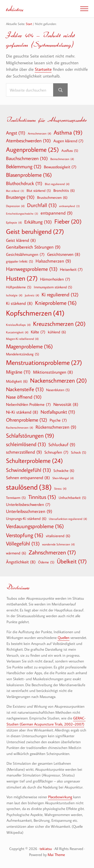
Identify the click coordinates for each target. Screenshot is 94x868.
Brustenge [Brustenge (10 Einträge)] (20, 197)
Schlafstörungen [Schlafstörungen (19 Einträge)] (30, 436)
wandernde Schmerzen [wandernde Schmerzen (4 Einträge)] (58, 544)
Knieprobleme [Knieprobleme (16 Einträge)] (56, 303)
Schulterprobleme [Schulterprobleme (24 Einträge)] (34, 461)
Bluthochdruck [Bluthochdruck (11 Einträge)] (24, 183)
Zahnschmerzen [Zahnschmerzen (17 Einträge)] (52, 552)
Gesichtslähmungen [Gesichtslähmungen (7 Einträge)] (25, 254)
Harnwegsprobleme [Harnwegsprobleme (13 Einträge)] (32, 269)
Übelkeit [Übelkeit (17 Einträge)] (72, 561)
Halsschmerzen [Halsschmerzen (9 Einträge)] (53, 261)
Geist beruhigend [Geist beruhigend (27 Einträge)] (35, 232)
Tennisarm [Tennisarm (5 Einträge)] (16, 498)
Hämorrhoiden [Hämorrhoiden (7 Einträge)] (55, 279)
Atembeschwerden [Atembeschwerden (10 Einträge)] (28, 141)
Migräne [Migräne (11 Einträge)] (18, 372)
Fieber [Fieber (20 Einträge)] (68, 221)
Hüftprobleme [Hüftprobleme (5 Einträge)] (19, 287)
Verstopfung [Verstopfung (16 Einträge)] (25, 535)
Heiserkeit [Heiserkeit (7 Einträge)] (71, 269)
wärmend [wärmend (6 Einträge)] (16, 553)
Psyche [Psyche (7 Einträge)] (58, 420)
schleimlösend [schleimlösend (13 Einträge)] (26, 444)
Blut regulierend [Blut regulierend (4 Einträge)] (57, 184)
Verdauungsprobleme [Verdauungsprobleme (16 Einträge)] (35, 526)
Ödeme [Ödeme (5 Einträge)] (46, 562)
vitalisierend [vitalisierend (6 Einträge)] (58, 536)
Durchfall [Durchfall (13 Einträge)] (42, 205)
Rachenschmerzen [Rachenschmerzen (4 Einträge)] (20, 427)
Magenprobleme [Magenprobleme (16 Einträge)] (29, 346)
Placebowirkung (60, 797)
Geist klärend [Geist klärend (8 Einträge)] (21, 240)
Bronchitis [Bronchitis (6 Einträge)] (64, 190)
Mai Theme (56, 855)
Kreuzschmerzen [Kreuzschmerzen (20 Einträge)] (59, 324)
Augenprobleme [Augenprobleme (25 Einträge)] (32, 150)
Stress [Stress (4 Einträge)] (60, 488)
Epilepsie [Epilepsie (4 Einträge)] (14, 222)
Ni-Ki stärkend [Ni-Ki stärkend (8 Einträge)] (22, 412)
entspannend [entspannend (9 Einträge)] (57, 213)
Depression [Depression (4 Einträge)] (15, 206)
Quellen (64, 638)
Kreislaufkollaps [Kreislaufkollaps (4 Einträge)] (18, 325)
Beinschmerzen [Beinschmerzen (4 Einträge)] (62, 159)
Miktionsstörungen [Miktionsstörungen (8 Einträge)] (53, 372)
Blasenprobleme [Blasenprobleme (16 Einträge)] (29, 175)
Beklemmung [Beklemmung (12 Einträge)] (24, 166)
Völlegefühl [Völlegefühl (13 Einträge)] (23, 544)
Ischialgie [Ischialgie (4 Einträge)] (14, 295)
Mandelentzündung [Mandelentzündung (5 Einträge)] (23, 354)
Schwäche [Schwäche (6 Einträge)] (64, 470)
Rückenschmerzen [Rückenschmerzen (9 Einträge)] (56, 427)
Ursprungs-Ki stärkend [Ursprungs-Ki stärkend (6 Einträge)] (26, 518)
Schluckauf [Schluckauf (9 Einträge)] (62, 445)
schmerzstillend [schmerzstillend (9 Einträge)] (24, 452)
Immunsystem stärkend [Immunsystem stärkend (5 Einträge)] (53, 287)
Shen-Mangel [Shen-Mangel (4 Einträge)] (63, 478)
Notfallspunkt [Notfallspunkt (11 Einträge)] (58, 412)
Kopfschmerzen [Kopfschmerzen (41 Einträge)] (35, 313)
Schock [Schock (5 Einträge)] (79, 452)
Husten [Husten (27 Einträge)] (22, 278)
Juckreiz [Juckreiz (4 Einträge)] (32, 295)
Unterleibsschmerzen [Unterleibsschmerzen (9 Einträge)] (29, 512)
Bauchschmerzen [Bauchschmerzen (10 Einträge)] (27, 159)
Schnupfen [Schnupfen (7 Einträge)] (56, 452)
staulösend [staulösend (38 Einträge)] (29, 487)
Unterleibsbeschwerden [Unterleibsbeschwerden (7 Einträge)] (28, 504)
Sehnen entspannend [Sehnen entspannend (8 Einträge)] (28, 478)
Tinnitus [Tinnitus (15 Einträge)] (42, 497)
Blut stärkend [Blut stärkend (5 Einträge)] (39, 191)
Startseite (43, 69)
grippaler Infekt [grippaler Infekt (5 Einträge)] (20, 261)
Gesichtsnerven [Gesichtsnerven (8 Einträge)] (64, 254)
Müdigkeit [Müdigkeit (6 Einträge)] (17, 381)
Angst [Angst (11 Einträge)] (16, 133)
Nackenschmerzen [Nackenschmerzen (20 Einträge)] (58, 380)
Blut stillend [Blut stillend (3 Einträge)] (15, 191)
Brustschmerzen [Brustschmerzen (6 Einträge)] (52, 197)
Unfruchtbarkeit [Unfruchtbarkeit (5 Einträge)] (72, 498)
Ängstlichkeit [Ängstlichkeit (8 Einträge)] (21, 562)
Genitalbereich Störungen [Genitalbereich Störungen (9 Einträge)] (33, 247)
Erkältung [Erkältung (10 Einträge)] (38, 222)
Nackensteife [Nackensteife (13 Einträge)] (25, 389)
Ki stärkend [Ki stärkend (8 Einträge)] (19, 303)
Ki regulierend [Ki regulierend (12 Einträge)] (60, 294)
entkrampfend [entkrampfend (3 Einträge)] (69, 206)
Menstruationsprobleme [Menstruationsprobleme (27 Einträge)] (44, 363)
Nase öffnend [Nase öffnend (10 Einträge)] (24, 397)
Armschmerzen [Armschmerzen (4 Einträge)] (39, 133)
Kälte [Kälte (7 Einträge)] (38, 332)
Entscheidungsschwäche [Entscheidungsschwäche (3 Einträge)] (22, 214)
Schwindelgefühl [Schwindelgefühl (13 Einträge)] (28, 470)
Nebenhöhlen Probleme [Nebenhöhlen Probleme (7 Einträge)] (28, 404)
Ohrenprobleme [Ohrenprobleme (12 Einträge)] (27, 420)
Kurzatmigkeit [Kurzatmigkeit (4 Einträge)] (17, 332)
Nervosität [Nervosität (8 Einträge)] (66, 404)
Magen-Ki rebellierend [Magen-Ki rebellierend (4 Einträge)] (22, 339)
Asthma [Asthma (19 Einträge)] (68, 133)
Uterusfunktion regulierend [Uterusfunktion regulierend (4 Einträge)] (68, 519)
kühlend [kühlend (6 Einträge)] (57, 332)
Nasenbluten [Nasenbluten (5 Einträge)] (58, 390)
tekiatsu (15, 9)
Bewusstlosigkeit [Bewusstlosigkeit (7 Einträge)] (60, 167)
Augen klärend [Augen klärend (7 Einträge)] (68, 141)
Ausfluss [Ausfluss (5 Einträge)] (70, 151)
